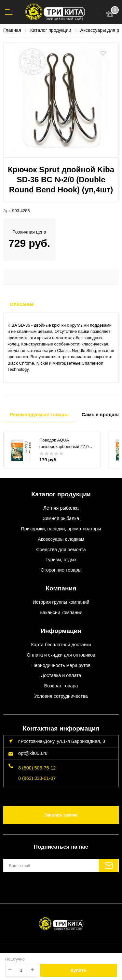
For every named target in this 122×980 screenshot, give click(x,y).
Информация (61, 631)
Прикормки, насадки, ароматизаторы (61, 529)
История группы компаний (61, 602)
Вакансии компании (61, 612)
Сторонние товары (61, 570)
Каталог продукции (61, 494)
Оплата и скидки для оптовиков (61, 655)
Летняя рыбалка (61, 508)
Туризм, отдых (61, 560)
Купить (79, 970)
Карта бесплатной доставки (61, 645)
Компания (61, 588)
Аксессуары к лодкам (61, 539)
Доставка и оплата (61, 675)
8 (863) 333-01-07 (37, 778)
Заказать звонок (61, 815)
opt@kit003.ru (33, 753)
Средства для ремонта (61, 550)
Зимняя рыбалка (61, 518)
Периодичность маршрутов (61, 665)
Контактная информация (61, 728)
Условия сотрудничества (61, 696)
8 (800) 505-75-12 (37, 768)
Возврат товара (61, 686)
